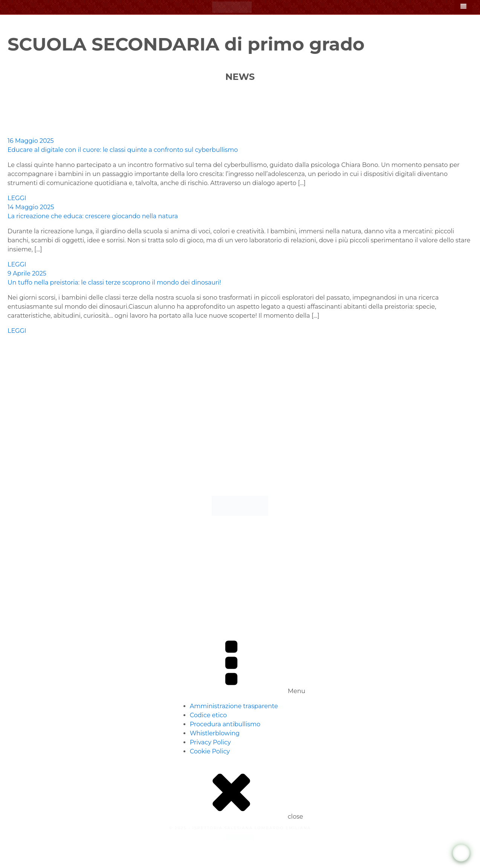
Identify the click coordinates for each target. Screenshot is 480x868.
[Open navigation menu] (463, 7)
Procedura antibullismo (225, 724)
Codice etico (208, 715)
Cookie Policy (210, 751)
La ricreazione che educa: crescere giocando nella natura (93, 216)
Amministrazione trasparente (234, 706)
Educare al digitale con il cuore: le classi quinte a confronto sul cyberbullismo (123, 150)
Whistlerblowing (215, 733)
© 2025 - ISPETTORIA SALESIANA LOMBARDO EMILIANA (240, 828)
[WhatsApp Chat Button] (461, 853)
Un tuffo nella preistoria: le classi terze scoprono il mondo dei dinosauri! (114, 282)
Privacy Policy (210, 742)
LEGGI (17, 198)
